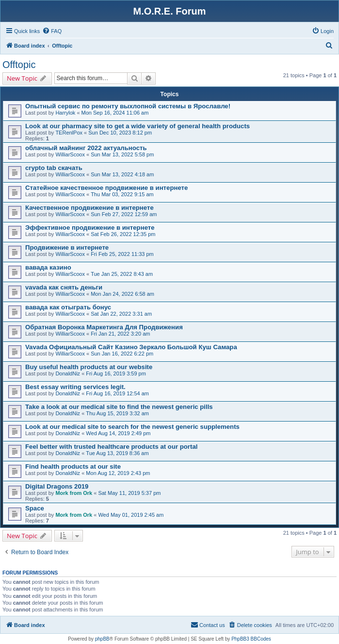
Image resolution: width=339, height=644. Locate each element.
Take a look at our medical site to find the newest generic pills (119, 407)
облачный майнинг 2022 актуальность (86, 148)
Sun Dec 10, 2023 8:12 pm (120, 133)
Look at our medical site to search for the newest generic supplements (132, 427)
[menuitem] (52, 31)
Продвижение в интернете (67, 247)
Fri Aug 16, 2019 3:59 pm (116, 373)
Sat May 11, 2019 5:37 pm (129, 493)
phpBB (102, 639)
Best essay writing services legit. (75, 387)
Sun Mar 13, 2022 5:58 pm (122, 154)
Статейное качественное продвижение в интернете (106, 188)
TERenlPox (69, 133)
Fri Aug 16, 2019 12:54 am (117, 393)
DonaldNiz (68, 373)
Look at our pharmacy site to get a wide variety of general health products (137, 126)
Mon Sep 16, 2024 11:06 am (115, 113)
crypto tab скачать (54, 168)
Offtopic (19, 65)
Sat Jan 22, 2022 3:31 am (121, 314)
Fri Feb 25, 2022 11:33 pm (122, 254)
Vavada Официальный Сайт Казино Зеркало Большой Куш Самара (131, 347)
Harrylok (65, 113)
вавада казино (48, 267)
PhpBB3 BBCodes (251, 639)
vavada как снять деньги (64, 287)
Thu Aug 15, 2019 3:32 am (117, 413)
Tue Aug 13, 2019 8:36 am (117, 453)
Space (35, 508)
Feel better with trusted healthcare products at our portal (111, 447)
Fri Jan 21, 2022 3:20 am (120, 334)
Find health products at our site (73, 466)
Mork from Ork (74, 493)
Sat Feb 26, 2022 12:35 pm (123, 234)
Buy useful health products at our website (89, 367)
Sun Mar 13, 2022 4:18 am (122, 174)
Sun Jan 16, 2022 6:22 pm (122, 354)
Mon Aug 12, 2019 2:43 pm (118, 473)
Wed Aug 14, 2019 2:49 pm (118, 433)
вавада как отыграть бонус (68, 307)
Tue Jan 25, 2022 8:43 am (122, 274)
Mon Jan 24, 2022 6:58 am (122, 294)
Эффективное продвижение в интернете (90, 228)
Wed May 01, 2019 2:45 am (131, 515)
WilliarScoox (70, 154)
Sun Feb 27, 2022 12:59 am (124, 214)
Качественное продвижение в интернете (89, 208)
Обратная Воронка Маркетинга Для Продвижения (104, 327)
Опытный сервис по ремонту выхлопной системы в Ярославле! (128, 106)
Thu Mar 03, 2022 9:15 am (122, 194)
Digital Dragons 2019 (57, 486)
